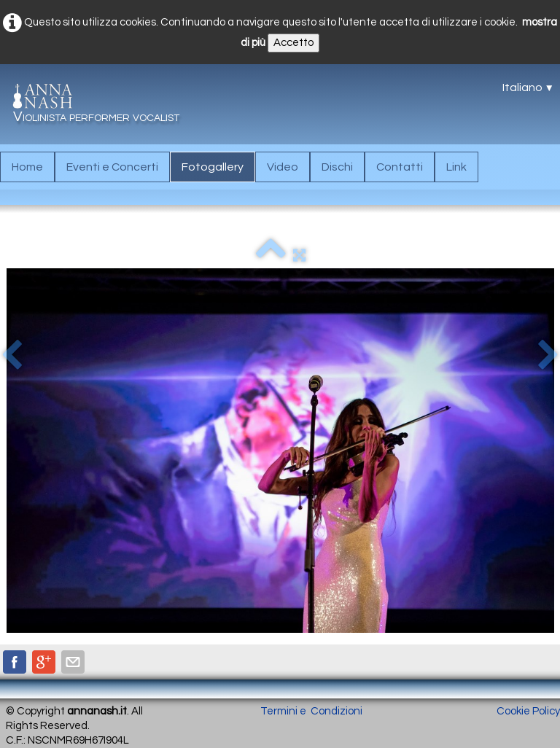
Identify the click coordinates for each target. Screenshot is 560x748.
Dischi (337, 167)
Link (456, 167)
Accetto (293, 43)
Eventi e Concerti (112, 167)
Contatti (400, 167)
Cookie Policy (528, 711)
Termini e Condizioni (311, 711)
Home (27, 167)
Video (283, 167)
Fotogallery (213, 167)
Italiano (528, 87)
